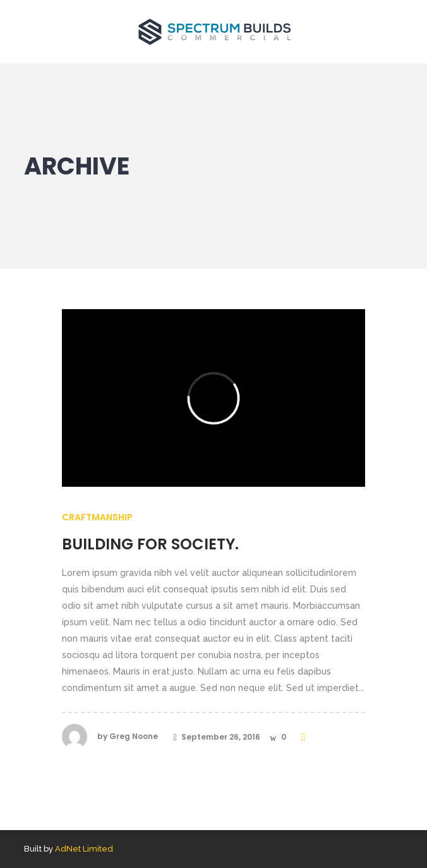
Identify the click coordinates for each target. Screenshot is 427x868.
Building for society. (150, 544)
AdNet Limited (84, 849)
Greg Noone (134, 736)
